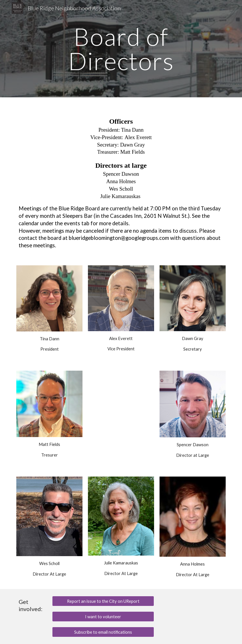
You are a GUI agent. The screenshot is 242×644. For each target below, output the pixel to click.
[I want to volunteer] (103, 617)
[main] (121, 49)
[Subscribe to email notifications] (103, 632)
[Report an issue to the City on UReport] (103, 601)
